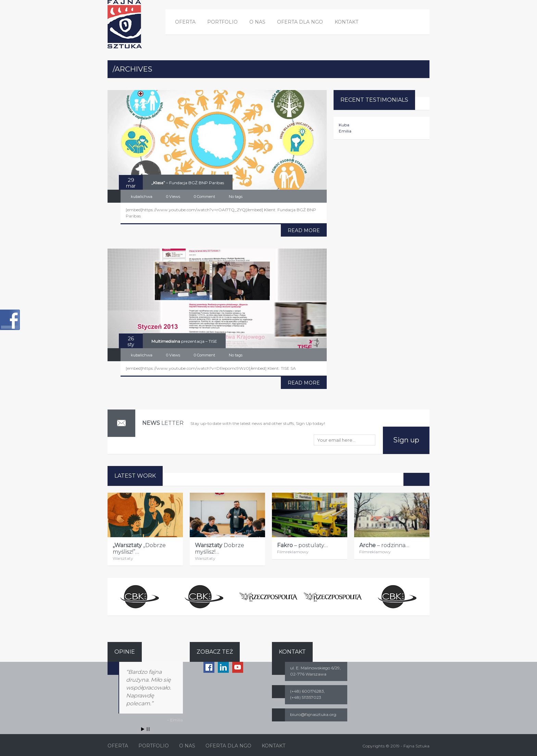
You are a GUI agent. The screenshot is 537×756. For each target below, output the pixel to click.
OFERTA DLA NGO (300, 22)
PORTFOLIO (222, 22)
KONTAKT (346, 22)
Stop (148, 729)
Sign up (406, 440)
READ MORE (304, 230)
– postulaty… (302, 545)
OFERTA (185, 22)
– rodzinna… (384, 545)
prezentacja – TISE (184, 341)
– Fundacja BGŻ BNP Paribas (188, 183)
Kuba (344, 125)
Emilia (345, 131)
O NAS (257, 22)
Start (143, 729)
